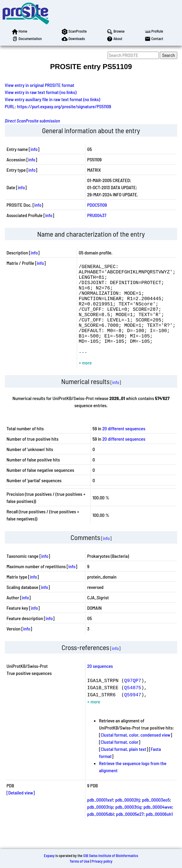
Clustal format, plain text (124, 768)
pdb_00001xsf (100, 819)
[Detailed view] (21, 812)
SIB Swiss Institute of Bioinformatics (111, 856)
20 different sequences (124, 447)
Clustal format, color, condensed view (136, 754)
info (34, 149)
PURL (10, 106)
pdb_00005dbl (100, 833)
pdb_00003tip (100, 826)
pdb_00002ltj (128, 819)
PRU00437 (97, 215)
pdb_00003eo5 (156, 819)
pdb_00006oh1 (159, 833)
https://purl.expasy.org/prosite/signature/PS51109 (64, 106)
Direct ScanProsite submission (32, 121)
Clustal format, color (120, 761)
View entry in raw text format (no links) (41, 92)
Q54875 (133, 706)
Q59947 (133, 713)
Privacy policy (102, 861)
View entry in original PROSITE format (40, 85)
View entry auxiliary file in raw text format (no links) (52, 99)
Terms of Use (80, 861)
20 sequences (100, 685)
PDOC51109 (97, 205)
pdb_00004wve (158, 826)
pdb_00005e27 (130, 833)
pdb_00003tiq (128, 826)
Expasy (49, 856)
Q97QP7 (133, 699)
